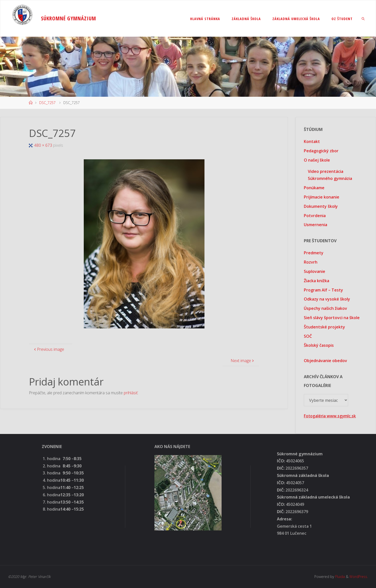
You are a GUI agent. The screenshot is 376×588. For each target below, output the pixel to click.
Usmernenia (316, 225)
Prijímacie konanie (322, 197)
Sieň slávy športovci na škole (332, 318)
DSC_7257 (47, 103)
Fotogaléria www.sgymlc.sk (330, 416)
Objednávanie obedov (325, 361)
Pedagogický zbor (321, 151)
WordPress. (358, 577)
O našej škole (317, 160)
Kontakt (312, 141)
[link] (363, 18)
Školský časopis (319, 345)
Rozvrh (311, 262)
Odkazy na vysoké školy (327, 299)
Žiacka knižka (317, 281)
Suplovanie (315, 271)
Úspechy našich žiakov (325, 308)
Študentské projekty (324, 327)
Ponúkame (314, 188)
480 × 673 (44, 145)
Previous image (49, 349)
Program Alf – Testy (323, 290)
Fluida (339, 577)
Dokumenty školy (321, 206)
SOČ (308, 336)
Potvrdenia (315, 216)
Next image (243, 361)
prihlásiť (131, 393)
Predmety (314, 253)
